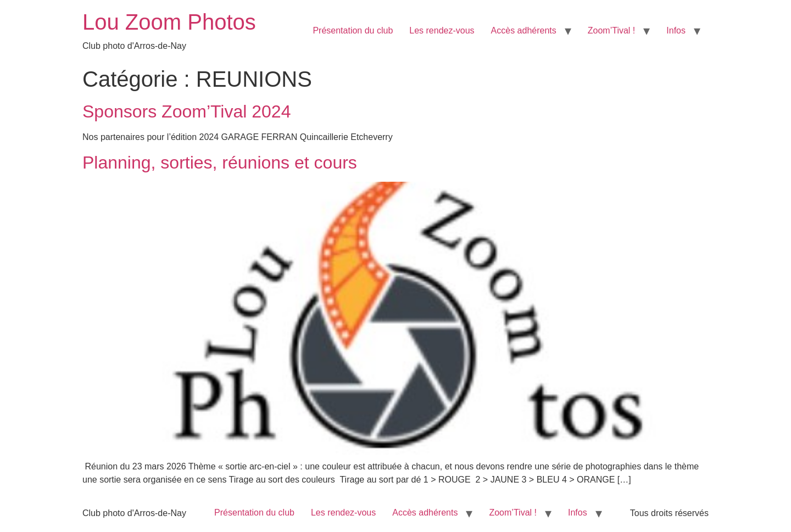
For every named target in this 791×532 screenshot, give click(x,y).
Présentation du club (353, 30)
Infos (676, 30)
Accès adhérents (524, 30)
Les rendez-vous (442, 30)
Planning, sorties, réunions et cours (220, 163)
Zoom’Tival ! (612, 30)
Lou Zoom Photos (169, 22)
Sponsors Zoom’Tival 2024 (186, 111)
